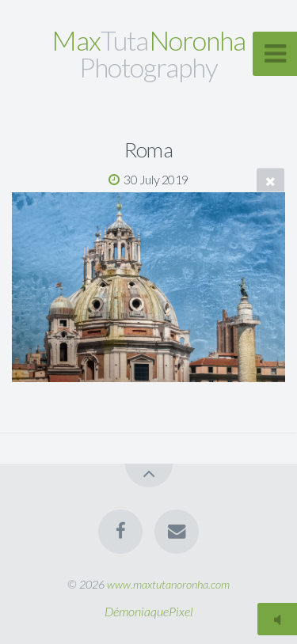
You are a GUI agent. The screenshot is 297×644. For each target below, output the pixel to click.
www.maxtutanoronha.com (168, 584)
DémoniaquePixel (149, 611)
